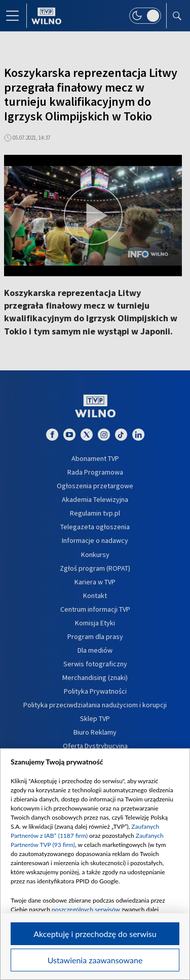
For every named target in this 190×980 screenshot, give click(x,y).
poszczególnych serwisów (86, 909)
